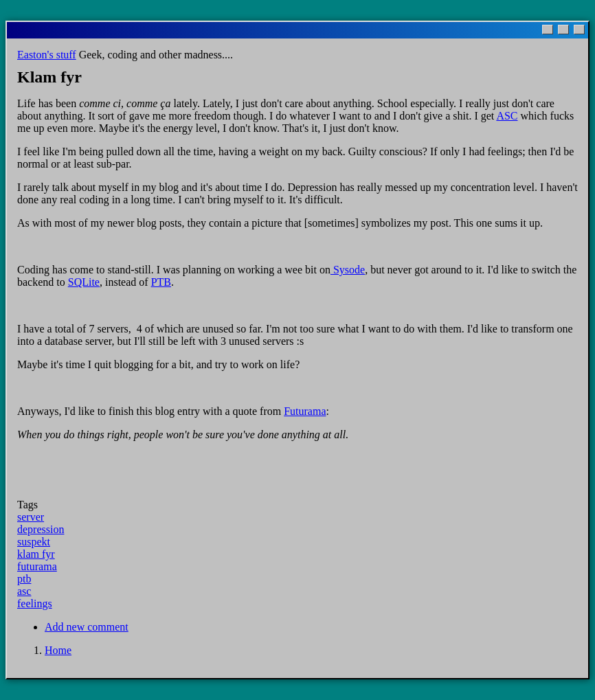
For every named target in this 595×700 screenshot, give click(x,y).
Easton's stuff (47, 55)
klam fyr (36, 554)
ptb (24, 579)
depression (41, 529)
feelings (35, 603)
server (31, 517)
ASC (507, 116)
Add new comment (87, 627)
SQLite (84, 282)
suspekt (34, 542)
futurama (37, 566)
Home (58, 650)
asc (24, 591)
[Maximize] (563, 30)
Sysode (348, 270)
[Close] (579, 30)
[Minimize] (548, 30)
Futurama (305, 411)
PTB (161, 282)
